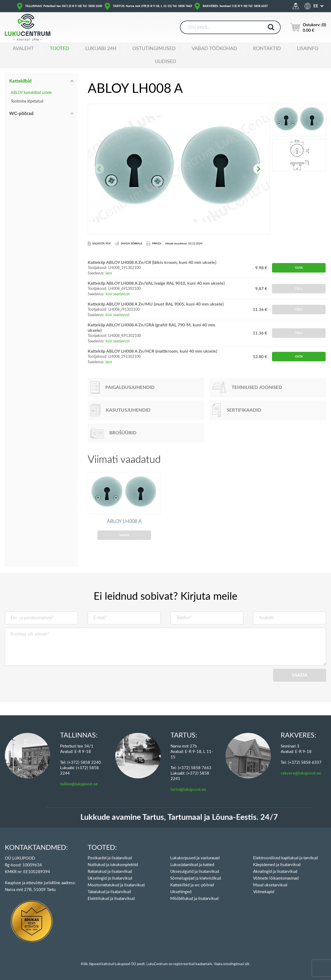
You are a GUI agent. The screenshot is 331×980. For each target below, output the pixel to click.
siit (247, 964)
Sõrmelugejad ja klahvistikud (196, 878)
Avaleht (23, 49)
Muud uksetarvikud (270, 885)
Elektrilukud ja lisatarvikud (111, 899)
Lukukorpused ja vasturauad (195, 858)
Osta (299, 268)
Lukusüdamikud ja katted (192, 865)
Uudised (165, 62)
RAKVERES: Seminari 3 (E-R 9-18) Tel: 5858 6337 (235, 6)
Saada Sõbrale (129, 244)
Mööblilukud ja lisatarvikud (194, 899)
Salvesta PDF (99, 244)
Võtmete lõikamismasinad (276, 878)
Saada (300, 684)
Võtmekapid (264, 892)
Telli (299, 289)
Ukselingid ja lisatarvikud (110, 878)
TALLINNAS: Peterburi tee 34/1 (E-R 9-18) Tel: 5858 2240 (64, 6)
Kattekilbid (20, 81)
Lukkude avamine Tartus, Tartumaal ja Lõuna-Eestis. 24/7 (179, 817)
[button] (258, 169)
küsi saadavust (118, 294)
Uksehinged (181, 892)
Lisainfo (308, 49)
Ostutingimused (154, 49)
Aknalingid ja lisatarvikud (275, 872)
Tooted (60, 49)
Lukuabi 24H (101, 49)
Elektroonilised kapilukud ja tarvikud (285, 858)
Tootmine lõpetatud (27, 101)
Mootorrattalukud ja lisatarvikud (116, 885)
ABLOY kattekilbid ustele (31, 93)
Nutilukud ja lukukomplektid (113, 865)
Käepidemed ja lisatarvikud (277, 865)
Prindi (154, 244)
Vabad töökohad (214, 49)
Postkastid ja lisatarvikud (110, 858)
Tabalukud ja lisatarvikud (109, 892)
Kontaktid (267, 49)
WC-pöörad (21, 114)
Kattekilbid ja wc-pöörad (192, 885)
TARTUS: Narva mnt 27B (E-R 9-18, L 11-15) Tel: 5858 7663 (152, 6)
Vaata (124, 544)
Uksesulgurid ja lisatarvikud (195, 872)
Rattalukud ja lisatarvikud (110, 872)
